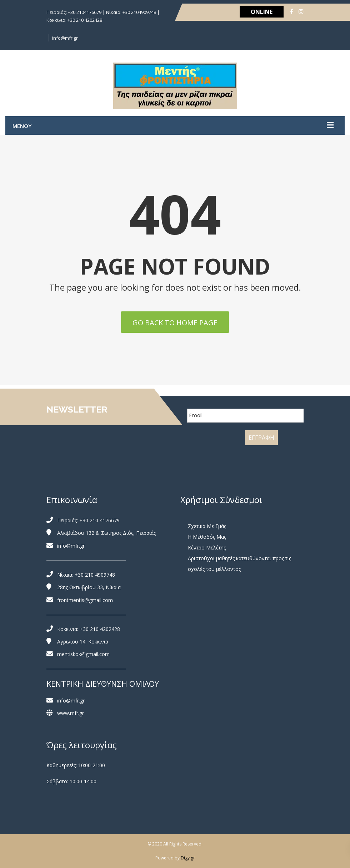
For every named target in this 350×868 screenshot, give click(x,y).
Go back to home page (175, 323)
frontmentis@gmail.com (85, 600)
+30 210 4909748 (95, 575)
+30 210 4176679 (99, 520)
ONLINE (262, 12)
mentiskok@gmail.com (83, 654)
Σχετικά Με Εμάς (207, 526)
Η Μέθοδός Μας (207, 537)
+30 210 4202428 (100, 629)
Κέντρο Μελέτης (207, 548)
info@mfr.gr (65, 38)
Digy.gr (188, 858)
